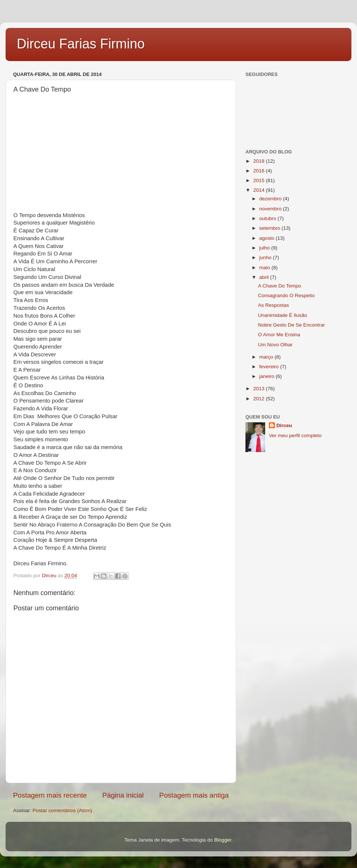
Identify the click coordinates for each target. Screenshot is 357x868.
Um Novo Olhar (275, 345)
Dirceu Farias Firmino (81, 44)
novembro (271, 209)
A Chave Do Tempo (280, 286)
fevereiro (270, 367)
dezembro (271, 199)
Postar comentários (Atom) (63, 810)
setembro (270, 228)
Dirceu (284, 425)
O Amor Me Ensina (279, 335)
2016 (260, 171)
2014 (260, 190)
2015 (260, 180)
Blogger (223, 840)
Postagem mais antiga (194, 795)
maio (265, 268)
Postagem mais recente (50, 795)
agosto (267, 238)
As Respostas (274, 305)
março (267, 357)
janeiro (267, 376)
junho (266, 257)
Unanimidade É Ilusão (283, 315)
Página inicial (123, 795)
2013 (260, 389)
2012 (260, 399)
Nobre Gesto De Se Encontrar (292, 325)
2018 (260, 161)
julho (265, 248)
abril (265, 277)
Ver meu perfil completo (295, 435)
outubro (268, 218)
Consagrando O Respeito (286, 295)
